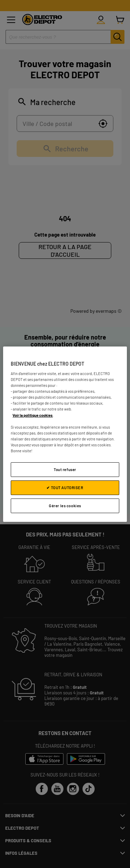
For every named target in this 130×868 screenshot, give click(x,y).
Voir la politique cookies (33, 415)
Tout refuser (65, 469)
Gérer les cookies (65, 506)
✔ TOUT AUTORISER (65, 488)
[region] (65, 434)
